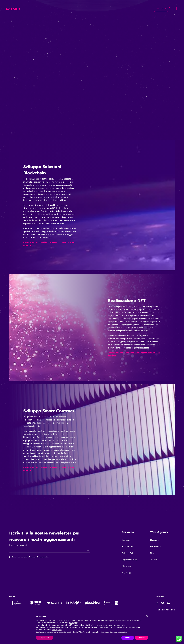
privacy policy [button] (57, 630)
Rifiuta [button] (128, 638)
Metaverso (127, 573)
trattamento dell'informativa (38, 557)
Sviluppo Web (128, 553)
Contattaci (161, 9)
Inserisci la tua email (18, 545)
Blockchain (127, 566)
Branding (126, 540)
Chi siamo (154, 540)
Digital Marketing (130, 560)
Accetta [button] (142, 638)
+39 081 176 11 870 (166, 610)
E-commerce (128, 546)
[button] (147, 616)
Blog (152, 553)
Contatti (154, 560)
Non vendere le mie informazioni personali (108, 625)
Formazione (155, 546)
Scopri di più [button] (44, 638)
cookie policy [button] (74, 623)
